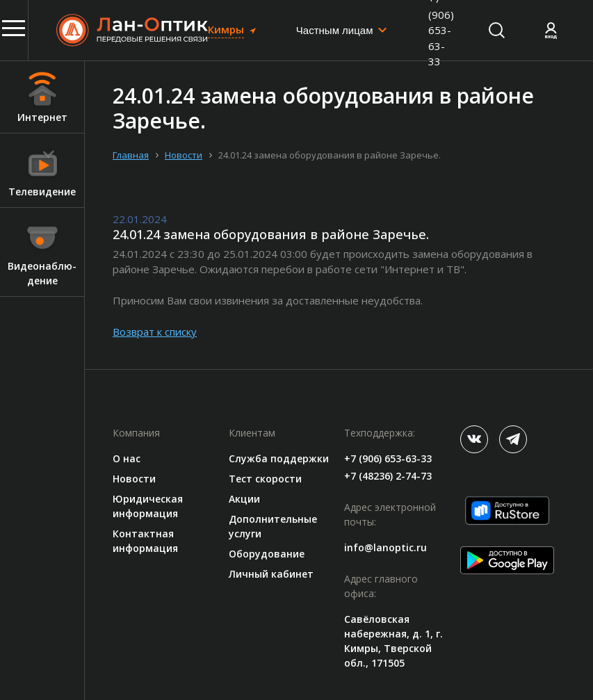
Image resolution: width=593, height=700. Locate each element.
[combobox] (342, 30)
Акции (244, 499)
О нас (127, 458)
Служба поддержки (279, 458)
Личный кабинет (271, 574)
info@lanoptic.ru (385, 547)
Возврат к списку (155, 332)
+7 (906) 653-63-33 (388, 458)
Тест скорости (265, 479)
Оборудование (267, 554)
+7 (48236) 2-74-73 (388, 476)
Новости (134, 479)
